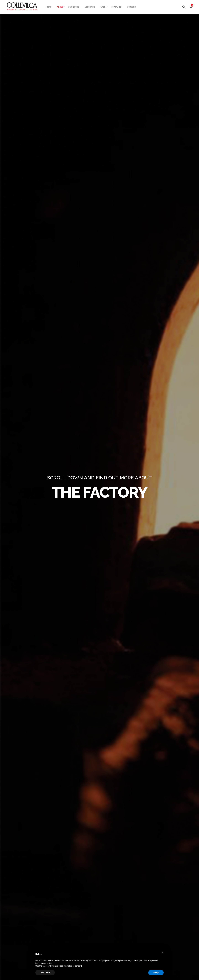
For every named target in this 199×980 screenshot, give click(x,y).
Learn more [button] (45, 972)
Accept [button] (156, 972)
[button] (162, 952)
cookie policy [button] (46, 963)
